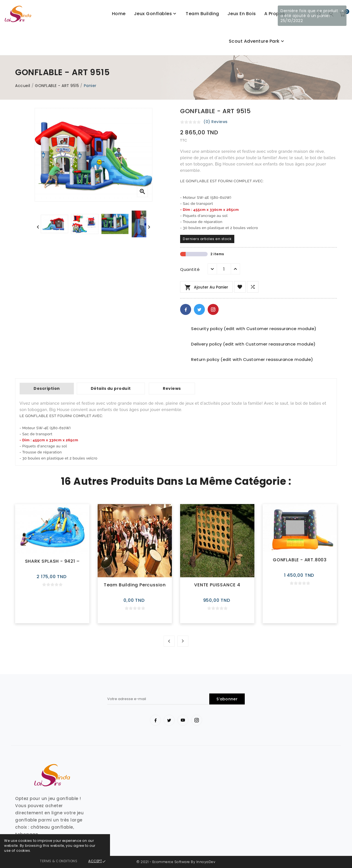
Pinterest (213, 309)
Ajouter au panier (206, 287)
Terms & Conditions (59, 861)
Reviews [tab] (172, 388)
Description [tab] (47, 388)
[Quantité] (224, 269)
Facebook (186, 309)
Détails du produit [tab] (111, 388)
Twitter (199, 309)
